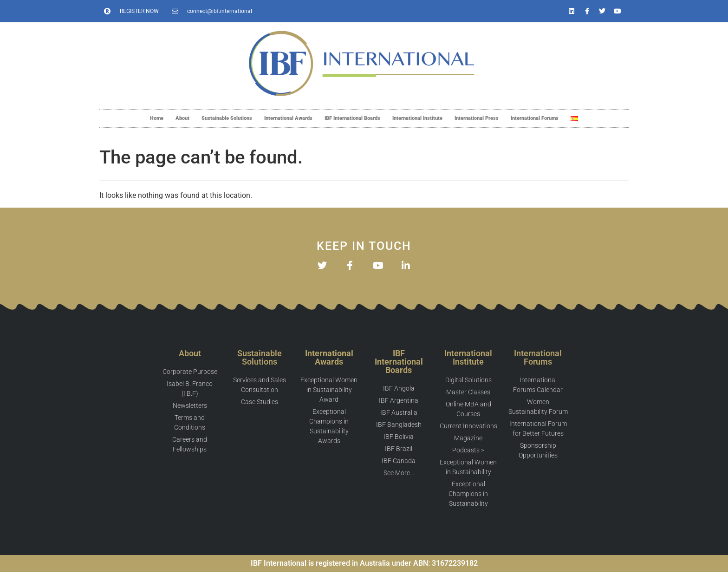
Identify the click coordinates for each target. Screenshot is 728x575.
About (182, 118)
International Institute (417, 118)
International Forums (535, 118)
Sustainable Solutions (227, 118)
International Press (477, 118)
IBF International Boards (352, 118)
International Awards (288, 118)
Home (157, 118)
